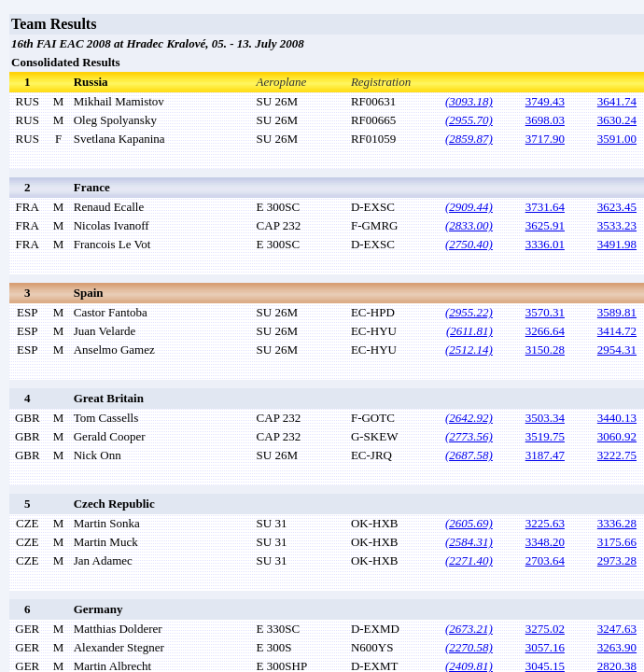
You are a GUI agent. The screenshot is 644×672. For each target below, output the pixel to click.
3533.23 (617, 225)
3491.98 (617, 244)
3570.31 (545, 312)
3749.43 (545, 101)
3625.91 (545, 225)
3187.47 (545, 455)
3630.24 (617, 120)
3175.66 (617, 542)
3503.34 (545, 418)
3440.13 (617, 418)
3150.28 (545, 350)
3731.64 (545, 207)
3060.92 (617, 436)
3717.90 (545, 139)
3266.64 (545, 331)
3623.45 (617, 207)
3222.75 (617, 455)
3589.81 (617, 312)
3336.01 (545, 244)
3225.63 (545, 523)
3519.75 (545, 436)
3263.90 (617, 647)
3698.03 (545, 120)
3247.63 (617, 629)
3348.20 (545, 542)
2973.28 (617, 560)
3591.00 (617, 139)
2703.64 (545, 560)
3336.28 (617, 523)
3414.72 (617, 331)
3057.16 (545, 647)
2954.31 (617, 350)
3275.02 (545, 629)
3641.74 (617, 101)
